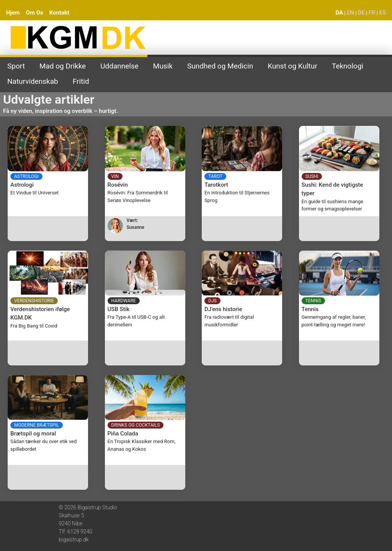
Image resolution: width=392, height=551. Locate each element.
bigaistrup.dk (74, 540)
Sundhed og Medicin (220, 66)
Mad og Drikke (63, 66)
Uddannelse (119, 66)
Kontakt (59, 13)
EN (350, 13)
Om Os (35, 13)
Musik (163, 66)
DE (361, 13)
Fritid (81, 81)
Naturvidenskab (33, 81)
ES (382, 13)
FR (372, 13)
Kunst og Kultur (292, 66)
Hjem (13, 13)
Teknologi (348, 66)
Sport (16, 66)
